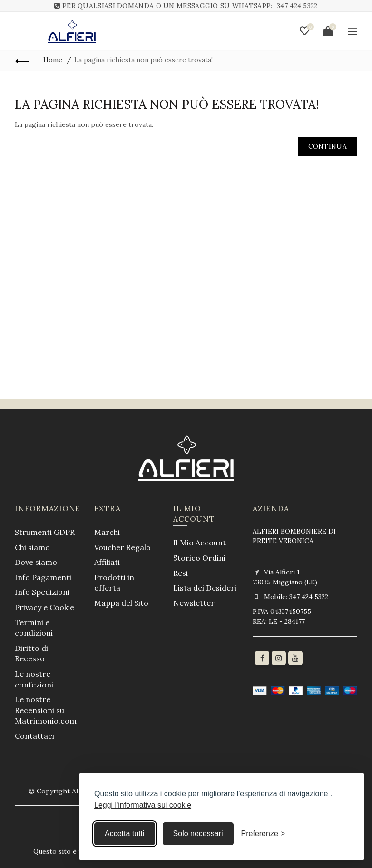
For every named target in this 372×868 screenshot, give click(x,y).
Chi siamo (32, 547)
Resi (181, 573)
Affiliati (107, 562)
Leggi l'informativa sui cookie (143, 805)
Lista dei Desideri (205, 588)
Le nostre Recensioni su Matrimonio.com (46, 710)
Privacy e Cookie (44, 607)
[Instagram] (279, 658)
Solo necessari (198, 834)
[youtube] (295, 658)
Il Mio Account (200, 543)
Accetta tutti (125, 834)
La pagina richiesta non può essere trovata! (143, 60)
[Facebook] (262, 658)
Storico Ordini (199, 558)
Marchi (107, 532)
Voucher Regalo (122, 547)
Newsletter (194, 603)
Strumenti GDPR (45, 532)
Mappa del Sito (121, 603)
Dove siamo (36, 562)
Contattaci (34, 736)
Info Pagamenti (43, 577)
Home (53, 60)
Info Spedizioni (42, 592)
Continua (328, 146)
